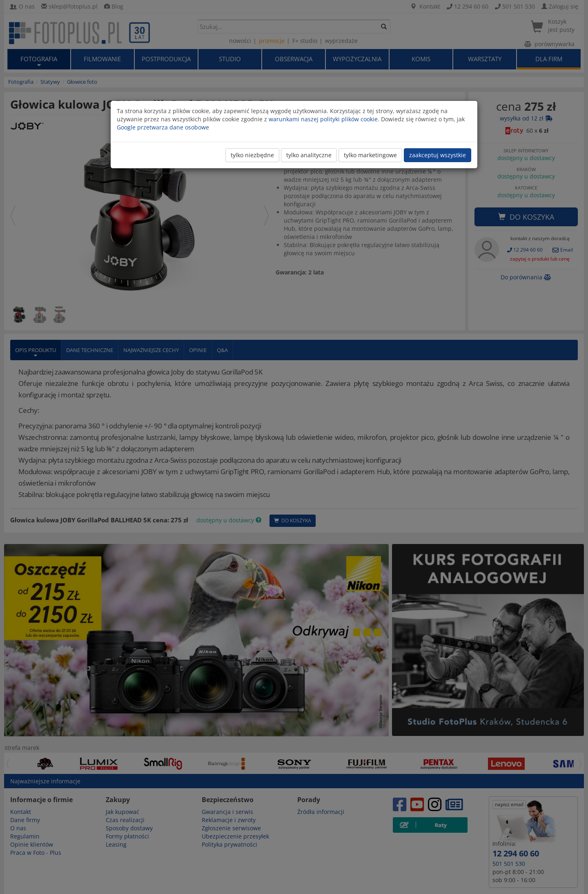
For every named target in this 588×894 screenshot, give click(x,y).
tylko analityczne (309, 155)
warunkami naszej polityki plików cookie (323, 119)
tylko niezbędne (252, 155)
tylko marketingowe (370, 155)
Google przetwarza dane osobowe (163, 127)
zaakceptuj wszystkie (438, 155)
